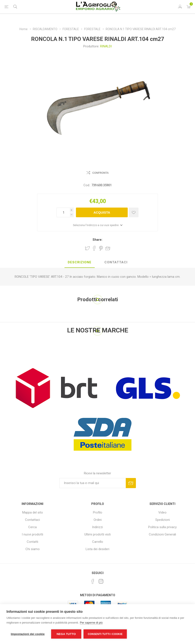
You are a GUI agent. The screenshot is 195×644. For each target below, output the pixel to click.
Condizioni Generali (162, 534)
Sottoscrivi (131, 483)
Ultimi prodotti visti (97, 534)
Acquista (102, 212)
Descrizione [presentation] (80, 262)
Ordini (98, 520)
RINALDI (106, 46)
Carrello (98, 542)
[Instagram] (101, 581)
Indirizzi (97, 527)
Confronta (101, 173)
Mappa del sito (33, 512)
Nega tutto (66, 634)
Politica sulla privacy (162, 527)
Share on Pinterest (101, 248)
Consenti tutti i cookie (105, 634)
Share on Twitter (87, 248)
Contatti (32, 542)
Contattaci (32, 520)
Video (162, 512)
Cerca (32, 527)
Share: (97, 240)
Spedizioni (163, 520)
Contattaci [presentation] (116, 262)
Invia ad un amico (108, 248)
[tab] (80, 262)
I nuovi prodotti (32, 534)
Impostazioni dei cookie (28, 634)
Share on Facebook (94, 248)
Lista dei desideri (97, 549)
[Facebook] (93, 581)
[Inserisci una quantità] (63, 212)
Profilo (98, 512)
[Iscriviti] (93, 483)
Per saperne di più (91, 623)
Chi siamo (33, 549)
